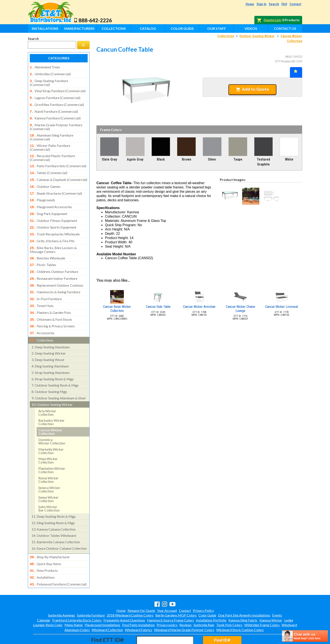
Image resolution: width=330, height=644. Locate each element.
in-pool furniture (46, 286)
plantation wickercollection (52, 454)
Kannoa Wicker (271, 602)
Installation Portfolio (211, 602)
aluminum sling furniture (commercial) (52, 133)
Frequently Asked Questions (124, 602)
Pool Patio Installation (138, 606)
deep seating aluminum (51, 331)
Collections (114, 28)
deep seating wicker (49, 337)
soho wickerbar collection (49, 492)
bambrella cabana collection (56, 526)
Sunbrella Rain (204, 606)
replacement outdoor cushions (57, 273)
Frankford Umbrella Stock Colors (77, 602)
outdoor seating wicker (52, 388)
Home (250, 4)
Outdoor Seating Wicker (257, 36)
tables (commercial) (49, 167)
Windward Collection (107, 611)
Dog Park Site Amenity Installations (244, 597)
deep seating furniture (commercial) (49, 81)
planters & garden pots (50, 298)
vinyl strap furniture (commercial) (58, 90)
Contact (295, 4)
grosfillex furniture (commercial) (57, 102)
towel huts (42, 292)
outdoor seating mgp (49, 375)
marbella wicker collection (51, 435)
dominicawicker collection (52, 425)
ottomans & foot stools (51, 305)
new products (44, 553)
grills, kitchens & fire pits (52, 231)
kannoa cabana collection (54, 513)
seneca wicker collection (49, 473)
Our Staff (217, 28)
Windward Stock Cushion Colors (240, 611)
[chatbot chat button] (305, 636)
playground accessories (51, 199)
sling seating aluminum (50, 350)
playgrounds (42, 193)
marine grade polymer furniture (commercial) (56, 123)
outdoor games (45, 180)
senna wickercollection (48, 483)
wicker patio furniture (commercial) (50, 143)
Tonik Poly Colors (229, 606)
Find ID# (222, 622)
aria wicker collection (47, 396)
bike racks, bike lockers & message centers (53, 239)
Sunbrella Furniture (91, 597)
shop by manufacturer (50, 541)
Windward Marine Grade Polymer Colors (184, 611)
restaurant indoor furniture (54, 266)
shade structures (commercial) (56, 187)
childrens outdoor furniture (54, 260)
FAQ (284, 4)
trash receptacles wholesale (55, 225)
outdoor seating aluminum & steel (58, 382)
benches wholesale (47, 247)
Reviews (185, 606)
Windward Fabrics (139, 611)
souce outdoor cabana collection (59, 532)
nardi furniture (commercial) (54, 109)
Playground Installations (102, 606)
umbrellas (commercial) (50, 74)
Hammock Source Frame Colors (170, 602)
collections (42, 324)
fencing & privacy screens (52, 311)
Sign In (261, 4)
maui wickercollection (48, 444)
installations (42, 560)
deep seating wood (48, 343)
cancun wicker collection (50, 415)
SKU (288, 57)
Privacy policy (167, 606)
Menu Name (74, 606)
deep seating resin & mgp (54, 500)
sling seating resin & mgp (53, 506)
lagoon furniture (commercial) (55, 96)
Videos (251, 28)
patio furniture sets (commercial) (58, 161)
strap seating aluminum (51, 356)
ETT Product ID (285, 61)
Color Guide (182, 28)
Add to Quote (252, 89)
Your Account (167, 592)
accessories (42, 317)
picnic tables (43, 254)
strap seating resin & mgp (53, 363)
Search (274, 4)
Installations (45, 28)
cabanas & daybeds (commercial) (58, 174)
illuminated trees (45, 67)
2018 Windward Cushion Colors (130, 597)
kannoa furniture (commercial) (55, 115)
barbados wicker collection (51, 406)
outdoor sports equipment (53, 218)
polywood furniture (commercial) (58, 566)
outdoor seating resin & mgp (55, 369)
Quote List (272, 20)
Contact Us (285, 28)
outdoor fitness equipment (53, 212)
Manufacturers (79, 28)
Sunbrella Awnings (61, 597)
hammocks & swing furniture (55, 279)
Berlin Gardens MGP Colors (176, 597)
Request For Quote (141, 592)
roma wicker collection (48, 463)
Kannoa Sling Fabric (243, 602)
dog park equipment (49, 206)
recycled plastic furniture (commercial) (52, 153)
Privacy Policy (203, 592)
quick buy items (45, 547)
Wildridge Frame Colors (262, 606)
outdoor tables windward (54, 519)
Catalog (148, 28)
